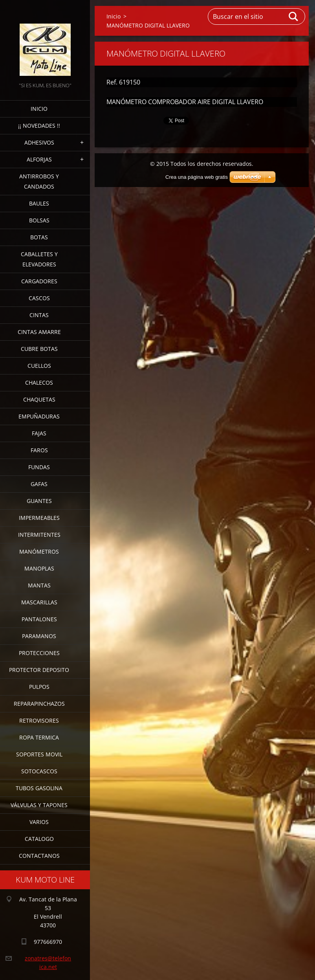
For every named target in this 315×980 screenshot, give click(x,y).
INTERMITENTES (39, 535)
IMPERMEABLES (39, 518)
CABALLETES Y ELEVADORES (39, 259)
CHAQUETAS (39, 399)
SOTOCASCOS (39, 771)
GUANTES (39, 501)
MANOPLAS (39, 568)
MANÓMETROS (39, 551)
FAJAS (39, 433)
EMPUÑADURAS (39, 416)
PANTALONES (39, 619)
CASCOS (39, 298)
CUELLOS (39, 366)
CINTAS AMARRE (39, 332)
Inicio (39, 109)
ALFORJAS (39, 159)
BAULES (39, 203)
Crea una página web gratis (197, 177)
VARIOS (39, 822)
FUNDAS (39, 467)
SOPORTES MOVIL (39, 754)
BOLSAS (39, 220)
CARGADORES (39, 281)
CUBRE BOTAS (39, 349)
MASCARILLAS (39, 602)
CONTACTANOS (39, 856)
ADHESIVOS (39, 142)
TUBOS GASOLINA (39, 788)
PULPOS (39, 687)
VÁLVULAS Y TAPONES (39, 805)
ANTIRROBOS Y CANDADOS (39, 181)
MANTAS (39, 585)
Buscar (294, 17)
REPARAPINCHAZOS (39, 704)
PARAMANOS (39, 636)
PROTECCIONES (39, 653)
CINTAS (39, 315)
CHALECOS (39, 383)
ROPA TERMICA (39, 737)
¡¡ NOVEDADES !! (39, 126)
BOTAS (39, 237)
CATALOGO (39, 839)
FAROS (39, 450)
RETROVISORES (39, 720)
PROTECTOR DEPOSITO (39, 670)
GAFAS (39, 484)
